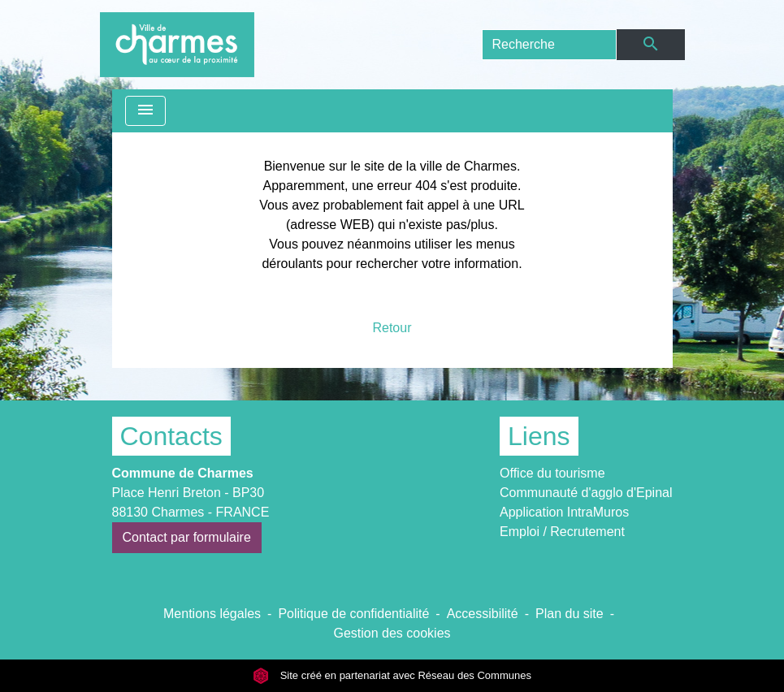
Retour (392, 328)
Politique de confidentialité (353, 614)
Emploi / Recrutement (562, 532)
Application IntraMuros (564, 512)
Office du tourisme (552, 473)
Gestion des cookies (392, 633)
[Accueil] (178, 45)
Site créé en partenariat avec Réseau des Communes (392, 675)
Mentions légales (212, 614)
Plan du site (570, 614)
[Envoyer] (650, 45)
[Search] (550, 45)
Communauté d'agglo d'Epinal (586, 493)
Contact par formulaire (187, 537)
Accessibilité (483, 614)
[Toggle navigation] (145, 111)
